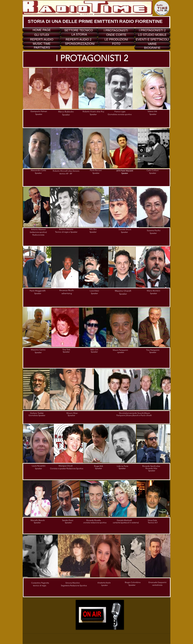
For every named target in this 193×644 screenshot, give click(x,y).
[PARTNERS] (42, 48)
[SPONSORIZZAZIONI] (80, 44)
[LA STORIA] (79, 34)
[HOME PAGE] (42, 30)
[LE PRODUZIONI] (116, 39)
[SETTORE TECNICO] (79, 30)
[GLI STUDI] (42, 35)
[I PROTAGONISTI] (116, 30)
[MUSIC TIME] (42, 44)
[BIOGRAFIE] (152, 48)
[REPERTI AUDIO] (42, 39)
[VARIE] (152, 44)
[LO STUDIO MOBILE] (152, 35)
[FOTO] (116, 44)
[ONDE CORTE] (116, 35)
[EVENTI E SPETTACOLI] (152, 39)
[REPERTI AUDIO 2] (79, 39)
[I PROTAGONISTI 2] (152, 30)
